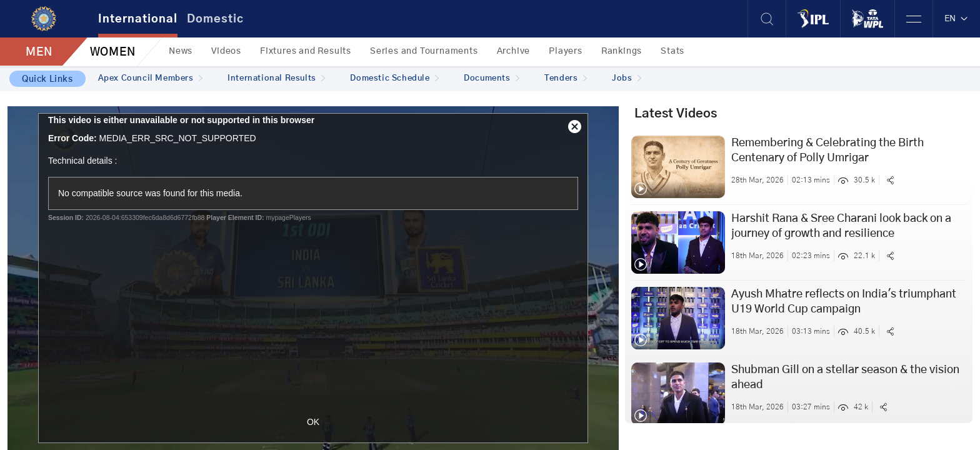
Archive (514, 51)
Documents (492, 78)
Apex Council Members (151, 78)
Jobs (627, 78)
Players (566, 51)
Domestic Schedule (394, 78)
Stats (672, 51)
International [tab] (138, 19)
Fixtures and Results (306, 51)
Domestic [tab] (215, 19)
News (181, 51)
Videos (226, 51)
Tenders (566, 78)
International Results (276, 78)
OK (313, 422)
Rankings (622, 51)
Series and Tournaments (424, 51)
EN (957, 19)
